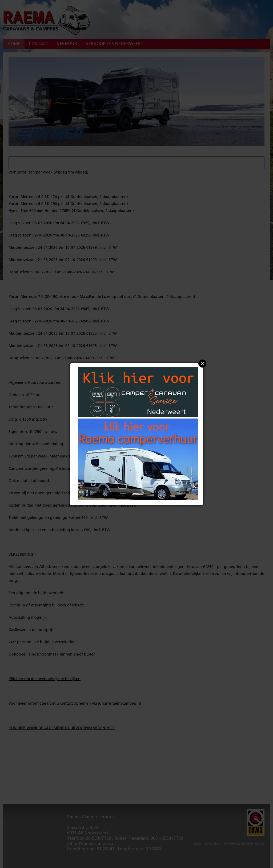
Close (202, 364)
